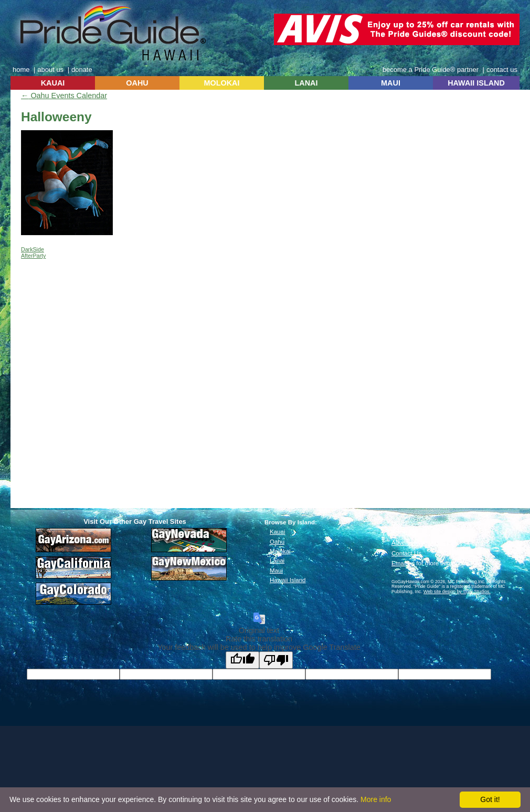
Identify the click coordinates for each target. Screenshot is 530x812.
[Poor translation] (276, 660)
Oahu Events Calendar (64, 96)
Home (400, 522)
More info (376, 799)
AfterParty (33, 256)
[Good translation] (242, 660)
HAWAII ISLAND (476, 83)
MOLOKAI (222, 83)
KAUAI (53, 83)
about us (50, 70)
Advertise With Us (416, 543)
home (21, 70)
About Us (404, 532)
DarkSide (33, 249)
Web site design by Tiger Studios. (457, 592)
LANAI (306, 83)
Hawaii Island (288, 580)
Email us (403, 563)
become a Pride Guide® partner (431, 70)
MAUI (391, 83)
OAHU (137, 83)
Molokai (280, 551)
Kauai (277, 532)
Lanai (277, 561)
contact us (502, 70)
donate (82, 70)
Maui (276, 571)
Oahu (277, 542)
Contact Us (406, 553)
